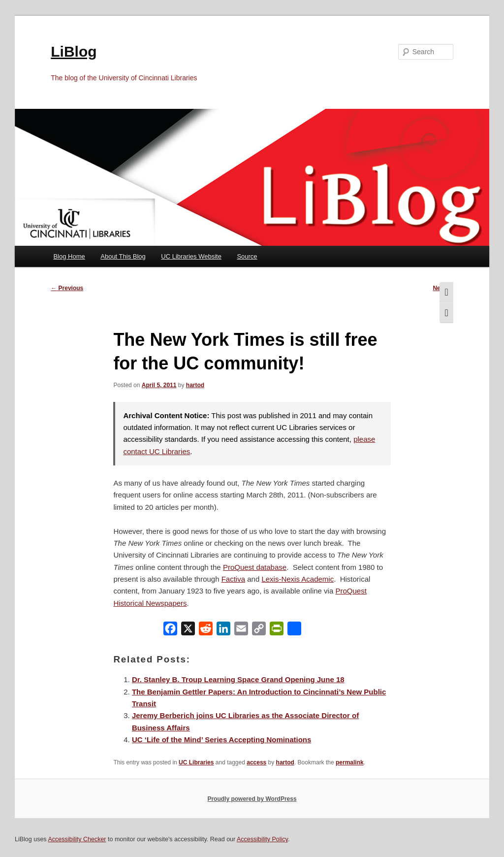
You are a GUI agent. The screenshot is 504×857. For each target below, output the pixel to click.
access (256, 762)
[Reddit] (206, 631)
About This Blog (123, 256)
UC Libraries (196, 762)
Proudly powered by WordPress (252, 799)
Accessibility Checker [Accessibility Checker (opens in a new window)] (77, 839)
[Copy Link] (259, 631)
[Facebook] (170, 631)
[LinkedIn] (223, 631)
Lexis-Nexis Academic (298, 579)
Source (247, 256)
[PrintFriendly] (277, 631)
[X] (188, 631)
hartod (195, 385)
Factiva (233, 579)
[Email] (241, 631)
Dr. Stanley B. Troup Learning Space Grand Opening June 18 (238, 679)
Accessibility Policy (262, 839)
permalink (350, 762)
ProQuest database (255, 567)
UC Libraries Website (191, 256)
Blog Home (69, 256)
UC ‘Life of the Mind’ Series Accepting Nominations (221, 740)
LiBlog (74, 51)
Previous (67, 288)
